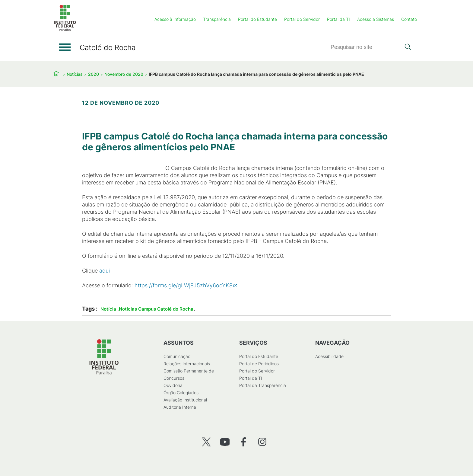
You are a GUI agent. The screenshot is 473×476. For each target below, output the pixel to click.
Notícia (108, 309)
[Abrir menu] (65, 47)
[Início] (65, 30)
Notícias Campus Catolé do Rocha (156, 309)
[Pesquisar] (366, 47)
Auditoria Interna (180, 407)
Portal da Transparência (263, 385)
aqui (105, 271)
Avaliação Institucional (185, 400)
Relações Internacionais (187, 364)
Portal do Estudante (257, 19)
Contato (409, 19)
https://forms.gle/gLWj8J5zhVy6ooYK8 (184, 285)
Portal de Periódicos (259, 364)
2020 (94, 74)
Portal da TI (338, 19)
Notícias (75, 74)
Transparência (217, 19)
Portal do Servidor (302, 19)
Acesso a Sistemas (376, 19)
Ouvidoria (173, 385)
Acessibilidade (329, 356)
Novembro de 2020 (124, 74)
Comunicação (177, 356)
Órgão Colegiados (181, 393)
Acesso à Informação (175, 19)
